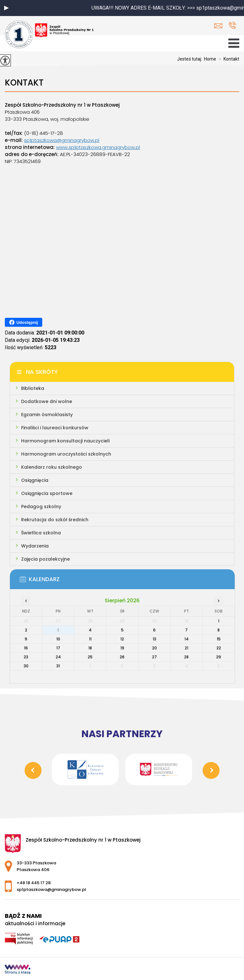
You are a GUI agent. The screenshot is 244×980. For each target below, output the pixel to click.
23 (26, 657)
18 (90, 648)
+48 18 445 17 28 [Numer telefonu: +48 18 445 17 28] (34, 883)
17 (58, 648)
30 (26, 666)
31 (58, 666)
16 (26, 648)
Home (210, 59)
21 (187, 648)
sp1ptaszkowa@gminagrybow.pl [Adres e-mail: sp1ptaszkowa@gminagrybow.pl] (51, 889)
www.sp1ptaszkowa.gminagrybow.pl (98, 147)
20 (155, 648)
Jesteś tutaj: (191, 59)
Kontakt (228, 59)
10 (58, 639)
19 (122, 648)
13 (155, 639)
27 (155, 657)
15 (219, 639)
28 (186, 657)
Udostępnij (24, 322)
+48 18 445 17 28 (232, 25)
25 (90, 657)
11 (90, 639)
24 (58, 657)
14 (187, 639)
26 (122, 657)
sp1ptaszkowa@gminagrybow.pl (218, 26)
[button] (6, 8)
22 (219, 648)
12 (122, 639)
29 (219, 657)
